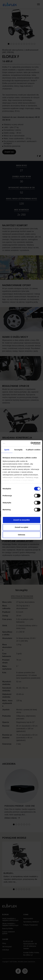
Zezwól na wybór (21, 527)
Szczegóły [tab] (18, 450)
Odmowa (21, 535)
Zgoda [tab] (7, 450)
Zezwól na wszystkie (22, 520)
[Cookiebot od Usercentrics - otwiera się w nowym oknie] (31, 443)
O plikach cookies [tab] (33, 450)
